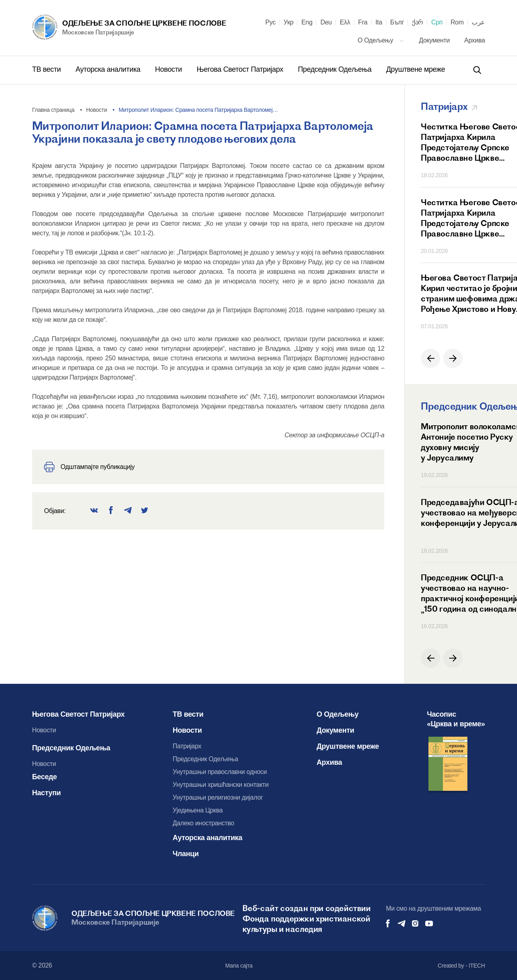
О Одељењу (381, 40)
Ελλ (345, 22)
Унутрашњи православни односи (220, 772)
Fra (363, 22)
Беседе (44, 777)
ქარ (418, 22)
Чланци (186, 854)
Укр (289, 22)
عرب (478, 22)
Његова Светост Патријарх (241, 69)
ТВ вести (47, 69)
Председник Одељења (335, 69)
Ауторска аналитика (109, 69)
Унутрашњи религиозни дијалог (218, 797)
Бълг (397, 22)
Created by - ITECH (461, 966)
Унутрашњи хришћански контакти (221, 785)
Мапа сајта (239, 966)
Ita (379, 22)
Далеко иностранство (204, 823)
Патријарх (187, 746)
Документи (435, 40)
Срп (437, 22)
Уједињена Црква (198, 810)
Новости (170, 69)
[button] (430, 358)
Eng (307, 22)
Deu (326, 22)
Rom (457, 22)
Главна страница (53, 110)
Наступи (46, 793)
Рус (271, 22)
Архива (475, 40)
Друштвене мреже (415, 69)
